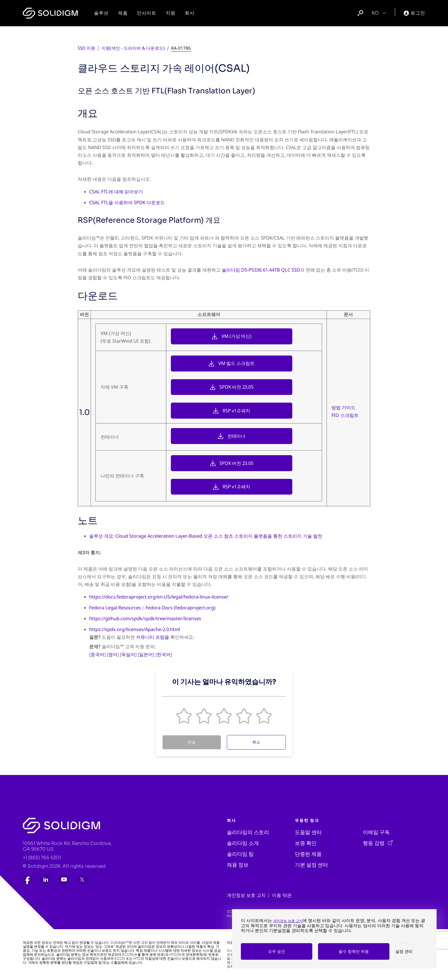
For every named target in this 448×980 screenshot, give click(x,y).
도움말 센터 (308, 832)
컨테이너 (236, 436)
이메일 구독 (376, 832)
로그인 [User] (414, 13)
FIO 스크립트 (345, 415)
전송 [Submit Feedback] (192, 742)
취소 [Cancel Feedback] (256, 742)
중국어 (97, 654)
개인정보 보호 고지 (246, 895)
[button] (184, 716)
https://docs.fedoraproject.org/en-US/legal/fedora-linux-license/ (159, 597)
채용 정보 (238, 865)
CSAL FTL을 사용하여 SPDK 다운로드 (127, 202)
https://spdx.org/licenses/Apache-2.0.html (135, 629)
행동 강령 (374, 843)
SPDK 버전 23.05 (236, 387)
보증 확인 (306, 843)
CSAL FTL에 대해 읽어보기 (116, 192)
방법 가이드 (343, 407)
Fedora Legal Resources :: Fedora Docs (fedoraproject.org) (152, 608)
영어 (113, 654)
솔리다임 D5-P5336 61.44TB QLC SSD (261, 270)
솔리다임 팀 (240, 854)
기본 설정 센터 (311, 865)
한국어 (164, 654)
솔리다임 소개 (243, 843)
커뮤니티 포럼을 (153, 637)
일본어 (146, 654)
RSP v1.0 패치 (236, 411)
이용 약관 (282, 895)
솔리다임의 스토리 (248, 832)
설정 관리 (404, 951)
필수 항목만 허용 (354, 951)
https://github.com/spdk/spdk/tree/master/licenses (145, 618)
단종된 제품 (308, 854)
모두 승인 (277, 951)
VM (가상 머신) (236, 336)
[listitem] (27, 879)
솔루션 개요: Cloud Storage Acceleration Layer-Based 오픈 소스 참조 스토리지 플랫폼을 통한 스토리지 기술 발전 (206, 536)
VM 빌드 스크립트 (236, 363)
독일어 (128, 654)
